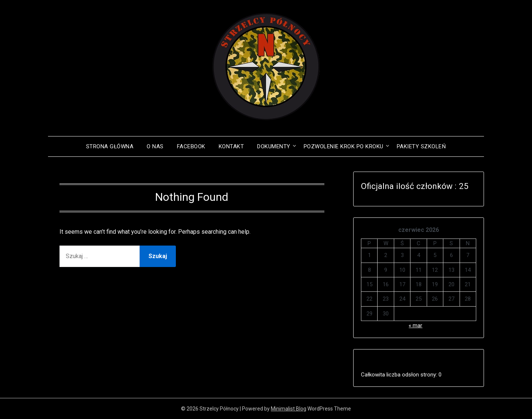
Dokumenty (274, 146)
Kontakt (231, 146)
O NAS (155, 146)
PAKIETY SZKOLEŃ (422, 146)
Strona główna (110, 146)
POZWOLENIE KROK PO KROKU (344, 146)
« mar (415, 325)
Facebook (191, 146)
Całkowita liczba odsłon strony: (400, 375)
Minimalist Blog (289, 409)
